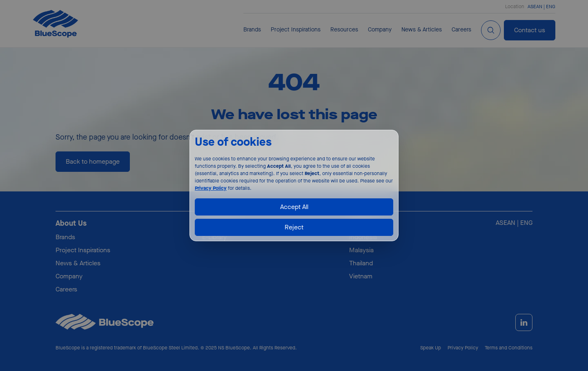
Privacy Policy (211, 188)
